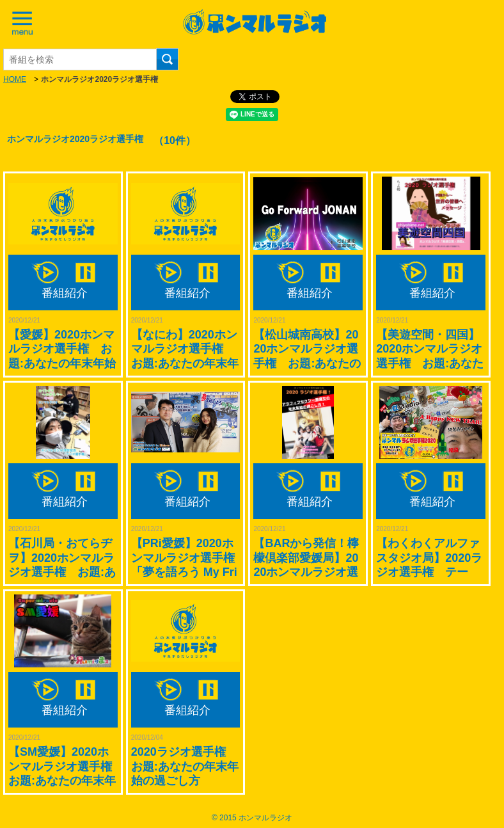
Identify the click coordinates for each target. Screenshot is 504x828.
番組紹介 (65, 293)
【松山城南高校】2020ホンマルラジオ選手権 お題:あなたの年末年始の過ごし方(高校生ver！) (307, 363)
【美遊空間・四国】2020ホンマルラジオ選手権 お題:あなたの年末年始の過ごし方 (430, 363)
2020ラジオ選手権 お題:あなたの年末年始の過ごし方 (185, 766)
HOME (15, 79)
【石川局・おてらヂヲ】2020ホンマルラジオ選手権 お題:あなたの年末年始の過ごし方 (62, 572)
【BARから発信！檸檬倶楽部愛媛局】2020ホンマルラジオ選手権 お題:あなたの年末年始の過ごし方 (307, 572)
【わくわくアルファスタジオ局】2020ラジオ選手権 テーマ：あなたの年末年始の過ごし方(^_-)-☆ (431, 572)
